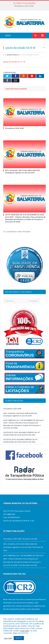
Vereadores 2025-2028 (24, 6)
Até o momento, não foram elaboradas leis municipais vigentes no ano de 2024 (23, 171)
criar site (19, 599)
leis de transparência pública (15, 609)
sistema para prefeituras (35, 599)
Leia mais (25, 631)
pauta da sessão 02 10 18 (14, 62)
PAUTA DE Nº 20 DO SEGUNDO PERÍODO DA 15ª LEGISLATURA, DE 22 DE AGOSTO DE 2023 (22, 434)
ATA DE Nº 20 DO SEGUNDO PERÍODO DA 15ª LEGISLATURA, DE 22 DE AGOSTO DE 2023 (21, 441)
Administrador (13, 55)
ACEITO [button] (19, 638)
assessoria (21, 603)
